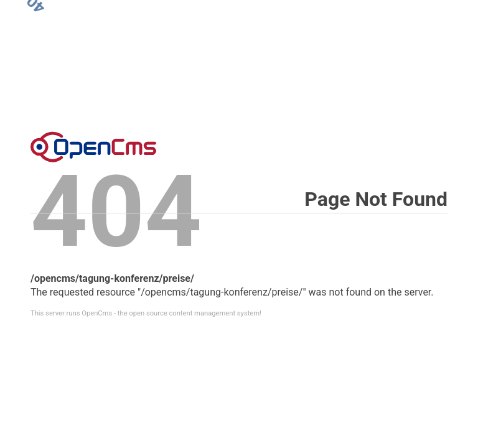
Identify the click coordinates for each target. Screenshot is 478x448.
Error (93, 147)
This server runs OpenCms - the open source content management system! (146, 313)
